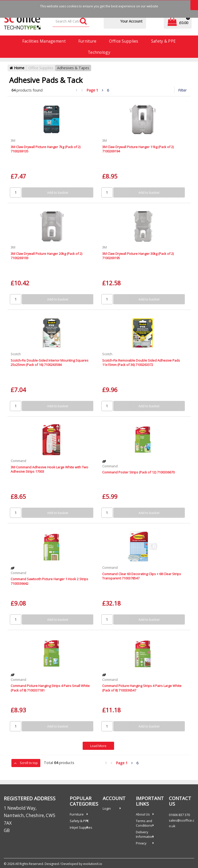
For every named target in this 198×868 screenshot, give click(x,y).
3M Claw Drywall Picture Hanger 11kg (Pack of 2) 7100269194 (138, 149)
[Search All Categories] (71, 21)
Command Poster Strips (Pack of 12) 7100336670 (138, 472)
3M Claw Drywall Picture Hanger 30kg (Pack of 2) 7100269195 (138, 256)
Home (17, 68)
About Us (143, 814)
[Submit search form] (83, 21)
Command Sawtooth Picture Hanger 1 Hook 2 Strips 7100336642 (49, 581)
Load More (98, 746)
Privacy (141, 843)
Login (107, 808)
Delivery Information (145, 834)
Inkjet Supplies (81, 827)
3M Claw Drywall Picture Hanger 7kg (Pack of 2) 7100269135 (46, 149)
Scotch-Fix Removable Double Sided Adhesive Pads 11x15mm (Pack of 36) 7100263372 (141, 362)
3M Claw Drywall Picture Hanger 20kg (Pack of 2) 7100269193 (46, 256)
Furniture (87, 41)
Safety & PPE (163, 41)
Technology (99, 52)
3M (13, 140)
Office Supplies (124, 41)
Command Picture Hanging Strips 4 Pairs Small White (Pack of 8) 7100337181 (50, 688)
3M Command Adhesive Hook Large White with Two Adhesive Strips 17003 (49, 469)
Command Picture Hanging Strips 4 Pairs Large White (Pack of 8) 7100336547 (142, 688)
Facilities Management (44, 41)
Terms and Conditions (144, 823)
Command (18, 461)
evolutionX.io (93, 864)
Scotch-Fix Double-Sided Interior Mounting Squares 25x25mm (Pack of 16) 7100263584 (50, 362)
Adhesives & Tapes (73, 68)
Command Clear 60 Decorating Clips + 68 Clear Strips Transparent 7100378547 (142, 576)
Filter (182, 90)
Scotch (16, 354)
